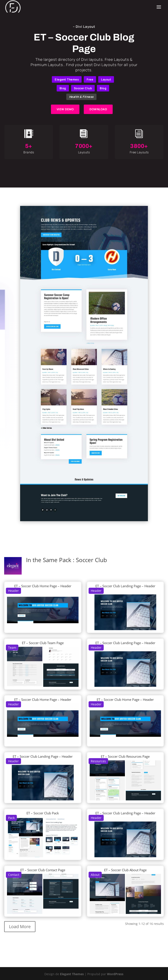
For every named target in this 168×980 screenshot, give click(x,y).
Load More (20, 927)
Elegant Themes (67, 79)
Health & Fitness (81, 97)
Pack (11, 818)
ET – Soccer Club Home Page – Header (43, 586)
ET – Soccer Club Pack (43, 813)
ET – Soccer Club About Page (125, 870)
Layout (106, 79)
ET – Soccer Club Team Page (43, 643)
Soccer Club (83, 88)
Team (12, 648)
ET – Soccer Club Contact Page (43, 870)
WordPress (115, 974)
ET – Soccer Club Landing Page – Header (125, 586)
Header (13, 591)
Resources (98, 761)
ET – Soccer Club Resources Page (125, 756)
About (95, 875)
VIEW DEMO (65, 109)
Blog (63, 88)
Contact (14, 875)
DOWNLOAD (98, 109)
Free (90, 79)
